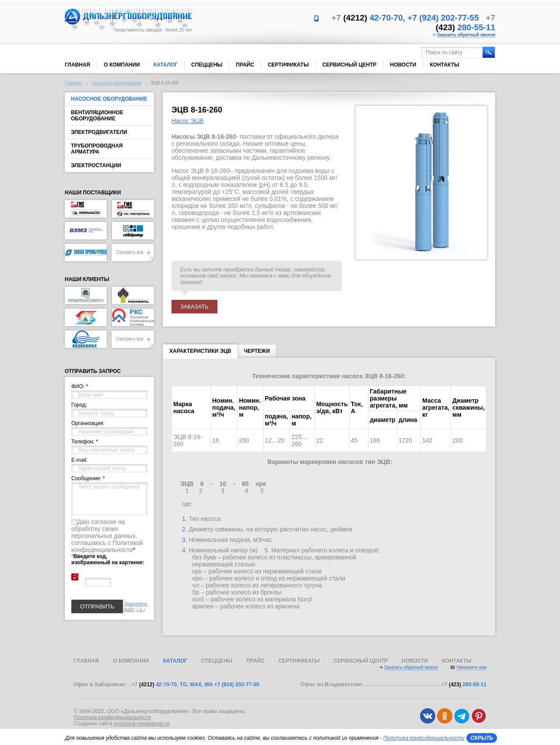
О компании (122, 65)
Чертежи (257, 351)
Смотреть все (133, 252)
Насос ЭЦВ (188, 121)
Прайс (245, 65)
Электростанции (96, 165)
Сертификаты (288, 65)
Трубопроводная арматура (97, 149)
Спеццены (207, 65)
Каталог (166, 65)
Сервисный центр (350, 65)
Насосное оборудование (117, 83)
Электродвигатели (99, 132)
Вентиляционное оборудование (97, 116)
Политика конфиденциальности (112, 717)
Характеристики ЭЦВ (200, 353)
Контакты (445, 65)
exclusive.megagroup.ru (142, 724)
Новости (403, 65)
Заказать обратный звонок (466, 35)
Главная (77, 65)
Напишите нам (472, 667)
